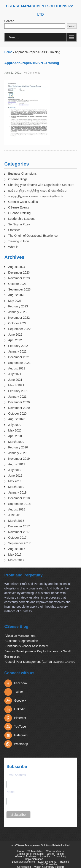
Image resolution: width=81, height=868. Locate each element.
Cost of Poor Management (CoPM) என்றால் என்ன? (40, 662)
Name (10, 792)
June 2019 (15, 476)
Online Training (56, 854)
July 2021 (15, 374)
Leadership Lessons (22, 219)
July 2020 (15, 425)
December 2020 (19, 402)
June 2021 (15, 380)
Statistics (14, 230)
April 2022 (15, 340)
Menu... (14, 37)
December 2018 (19, 498)
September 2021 (19, 363)
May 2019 (15, 481)
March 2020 (16, 442)
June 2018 (15, 515)
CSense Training (19, 213)
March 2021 (16, 385)
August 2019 (17, 464)
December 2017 (19, 526)
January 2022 (17, 351)
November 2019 (19, 459)
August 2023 (17, 295)
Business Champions (22, 174)
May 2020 (15, 430)
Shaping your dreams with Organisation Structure (41, 185)
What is (13, 247)
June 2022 (15, 335)
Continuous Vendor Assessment (27, 646)
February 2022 (18, 346)
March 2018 (16, 521)
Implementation (34, 859)
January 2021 (17, 397)
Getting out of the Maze (30, 854)
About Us (45, 857)
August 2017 (17, 549)
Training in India (19, 241)
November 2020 (19, 408)
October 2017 (17, 538)
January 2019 (17, 492)
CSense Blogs (18, 179)
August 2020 (17, 419)
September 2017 (19, 543)
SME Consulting (49, 864)
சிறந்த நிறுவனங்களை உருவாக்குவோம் (36, 196)
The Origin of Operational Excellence (33, 236)
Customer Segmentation (22, 641)
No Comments (32, 73)
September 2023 (19, 289)
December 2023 (19, 272)
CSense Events (19, 207)
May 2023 (15, 301)
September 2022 (19, 329)
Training (64, 862)
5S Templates (35, 851)
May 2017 (15, 555)
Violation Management (20, 636)
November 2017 (19, 532)
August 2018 (17, 509)
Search (9, 21)
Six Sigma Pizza (19, 224)
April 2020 (15, 436)
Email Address (16, 775)
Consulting (60, 857)
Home (8, 52)
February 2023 (18, 306)
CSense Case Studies (23, 202)
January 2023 (17, 312)
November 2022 (19, 318)
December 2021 (19, 357)
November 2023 (19, 278)
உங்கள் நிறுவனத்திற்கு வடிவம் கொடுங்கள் (38, 190)
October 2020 (17, 413)
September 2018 (19, 504)
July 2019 (15, 470)
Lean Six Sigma (47, 862)
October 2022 (17, 323)
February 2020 (18, 447)
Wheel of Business (26, 857)
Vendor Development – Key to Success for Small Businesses (37, 654)
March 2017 (16, 560)
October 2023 (17, 284)
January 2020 (17, 453)
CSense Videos (55, 851)
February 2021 (18, 391)
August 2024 (17, 267)
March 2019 (16, 487)
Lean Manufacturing (24, 862)
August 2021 (17, 368)
